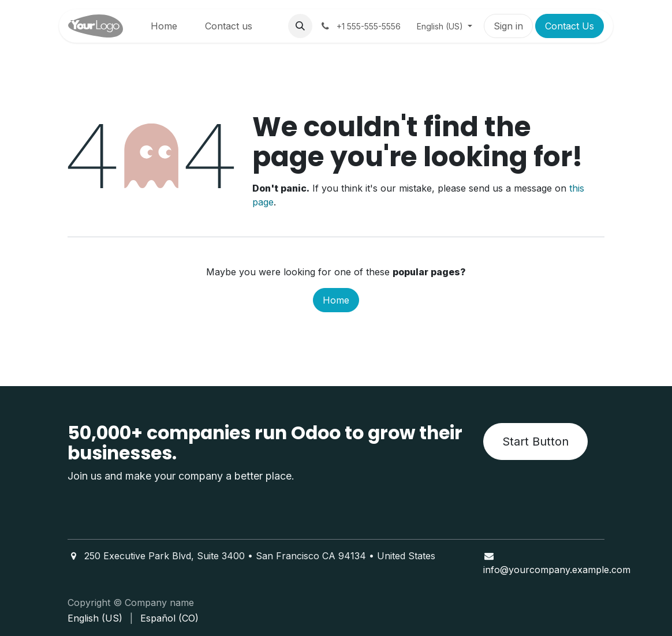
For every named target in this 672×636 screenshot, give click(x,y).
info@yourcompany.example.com (557, 570)
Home (336, 300)
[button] (300, 26)
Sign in (508, 26)
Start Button (535, 442)
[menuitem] (164, 26)
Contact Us (570, 26)
